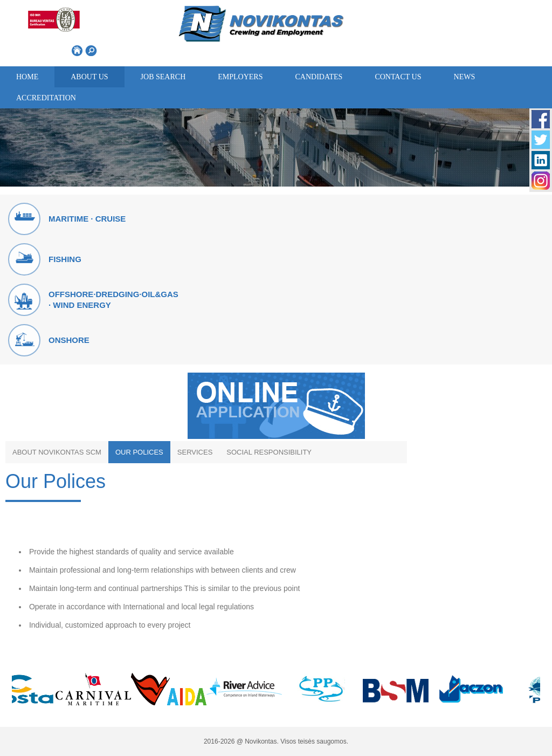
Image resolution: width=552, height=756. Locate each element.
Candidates (319, 77)
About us (89, 77)
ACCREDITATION (46, 98)
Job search (163, 77)
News (465, 77)
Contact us (398, 77)
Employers (240, 77)
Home (27, 77)
